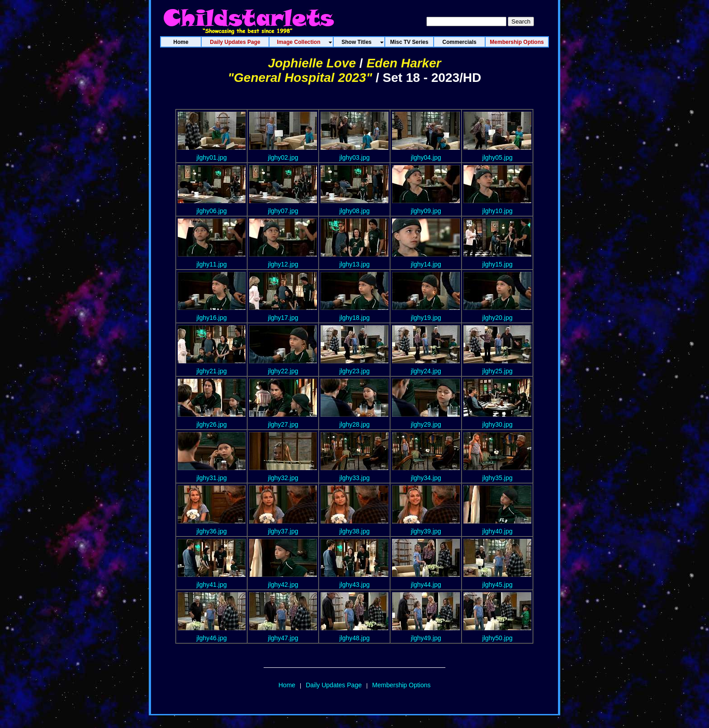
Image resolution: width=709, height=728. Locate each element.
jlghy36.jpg (212, 531)
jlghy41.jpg (212, 585)
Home (287, 685)
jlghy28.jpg (355, 424)
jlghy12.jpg (283, 264)
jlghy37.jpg (283, 531)
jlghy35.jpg (498, 478)
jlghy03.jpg (355, 157)
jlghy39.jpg (426, 531)
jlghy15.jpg (498, 264)
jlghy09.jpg (426, 211)
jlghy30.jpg (498, 424)
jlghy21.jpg (212, 371)
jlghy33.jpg (355, 478)
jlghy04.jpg (426, 157)
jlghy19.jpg (426, 318)
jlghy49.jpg (426, 638)
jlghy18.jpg (355, 318)
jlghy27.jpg (283, 424)
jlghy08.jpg (355, 211)
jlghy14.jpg (426, 264)
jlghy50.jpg (498, 638)
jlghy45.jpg (498, 585)
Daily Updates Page (334, 685)
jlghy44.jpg (426, 585)
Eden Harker (404, 63)
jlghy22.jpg (283, 371)
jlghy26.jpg (212, 424)
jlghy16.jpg (212, 318)
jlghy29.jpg (426, 424)
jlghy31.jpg (212, 478)
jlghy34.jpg (426, 478)
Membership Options (401, 685)
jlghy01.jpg (212, 157)
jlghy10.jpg (498, 211)
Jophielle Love (312, 63)
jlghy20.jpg (498, 318)
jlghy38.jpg (355, 531)
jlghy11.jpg (212, 264)
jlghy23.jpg (355, 371)
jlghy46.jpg (212, 638)
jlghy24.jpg (426, 371)
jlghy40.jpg (498, 531)
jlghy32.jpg (283, 478)
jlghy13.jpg (355, 264)
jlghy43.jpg (355, 585)
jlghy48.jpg (355, 638)
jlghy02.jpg (283, 157)
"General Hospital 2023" (300, 78)
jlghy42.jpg (283, 585)
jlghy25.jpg (498, 371)
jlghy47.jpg (283, 638)
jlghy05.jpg (498, 157)
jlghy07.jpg (283, 211)
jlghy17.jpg (283, 318)
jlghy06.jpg (212, 211)
